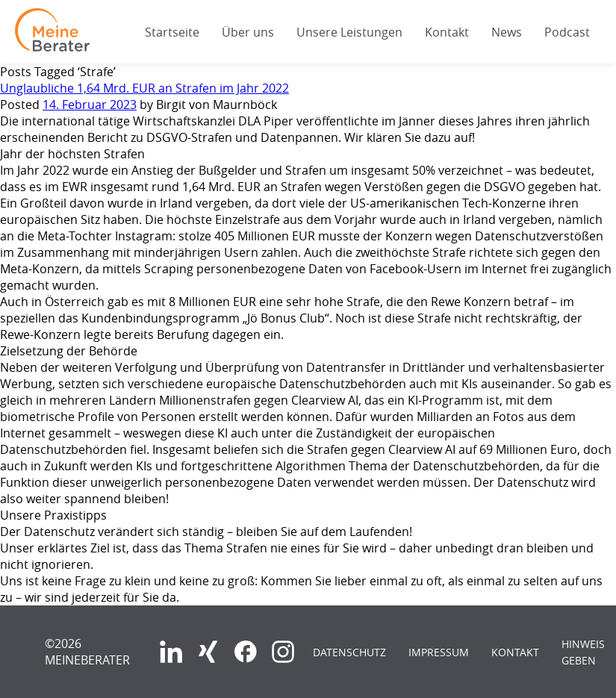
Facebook (246, 652)
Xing (208, 652)
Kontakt (447, 32)
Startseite (172, 32)
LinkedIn (171, 652)
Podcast (567, 32)
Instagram (283, 652)
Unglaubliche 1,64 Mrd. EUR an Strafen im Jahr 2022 (144, 88)
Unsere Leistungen (349, 32)
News (507, 32)
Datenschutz (349, 652)
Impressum (439, 652)
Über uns (248, 32)
